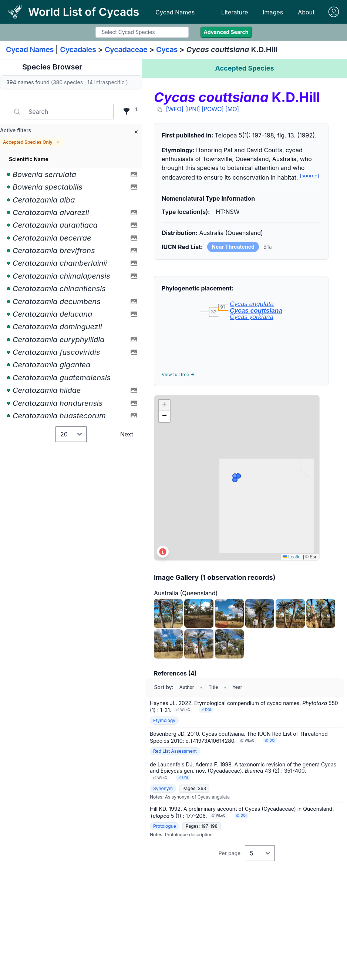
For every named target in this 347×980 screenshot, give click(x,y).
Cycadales (78, 50)
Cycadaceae (126, 50)
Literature (235, 12)
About (306, 12)
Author (187, 687)
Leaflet (292, 557)
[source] (309, 176)
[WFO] (175, 109)
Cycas (167, 50)
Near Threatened (233, 247)
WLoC (183, 710)
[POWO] (213, 109)
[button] (164, 405)
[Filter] (127, 112)
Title (213, 687)
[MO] (232, 109)
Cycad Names (175, 12)
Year (237, 687)
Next (127, 434)
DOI (206, 710)
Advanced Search (226, 32)
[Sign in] (334, 12)
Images (273, 12)
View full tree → (178, 375)
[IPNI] (192, 109)
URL (183, 778)
